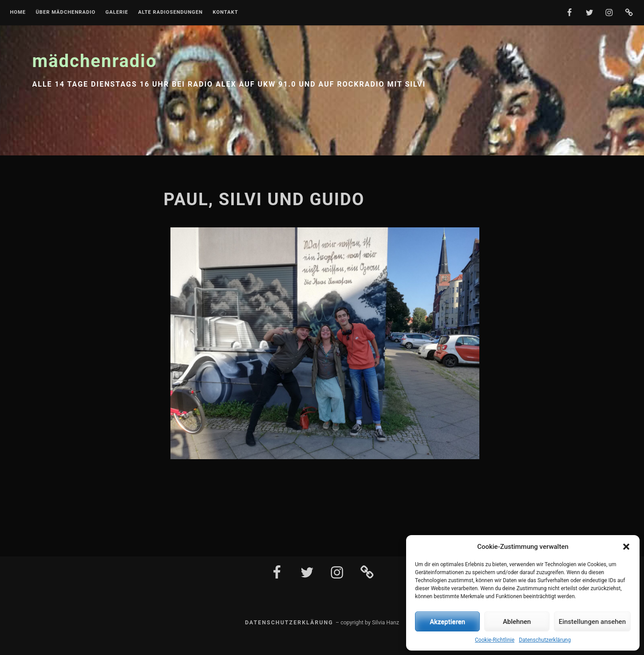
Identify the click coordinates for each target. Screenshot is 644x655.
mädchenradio (95, 61)
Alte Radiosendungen (170, 12)
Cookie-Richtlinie (495, 640)
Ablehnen (517, 622)
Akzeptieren (447, 622)
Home (18, 12)
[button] (626, 547)
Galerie (117, 12)
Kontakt (225, 12)
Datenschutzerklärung (545, 640)
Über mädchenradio (65, 12)
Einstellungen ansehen (592, 622)
